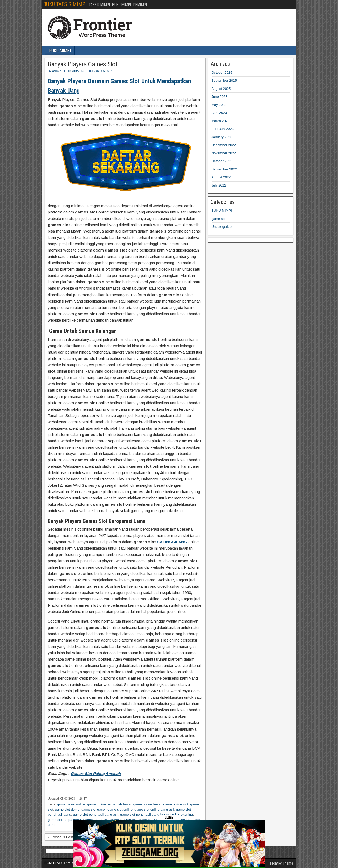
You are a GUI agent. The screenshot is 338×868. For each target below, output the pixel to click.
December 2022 (224, 145)
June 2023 (220, 97)
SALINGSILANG (172, 542)
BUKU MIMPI (60, 51)
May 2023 (219, 105)
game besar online (71, 804)
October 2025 (222, 73)
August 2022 (221, 177)
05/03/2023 (77, 71)
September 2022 (224, 169)
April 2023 (219, 113)
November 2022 (224, 153)
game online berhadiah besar (109, 804)
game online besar (147, 804)
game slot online (120, 809)
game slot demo (67, 809)
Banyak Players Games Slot (83, 64)
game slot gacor (93, 809)
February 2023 (223, 129)
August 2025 (221, 89)
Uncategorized (223, 227)
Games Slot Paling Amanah (96, 774)
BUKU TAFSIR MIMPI (65, 4)
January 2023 (222, 137)
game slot (219, 219)
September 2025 (224, 80)
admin (57, 71)
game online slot (176, 804)
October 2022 (222, 161)
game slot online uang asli (154, 809)
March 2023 (221, 121)
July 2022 (219, 185)
